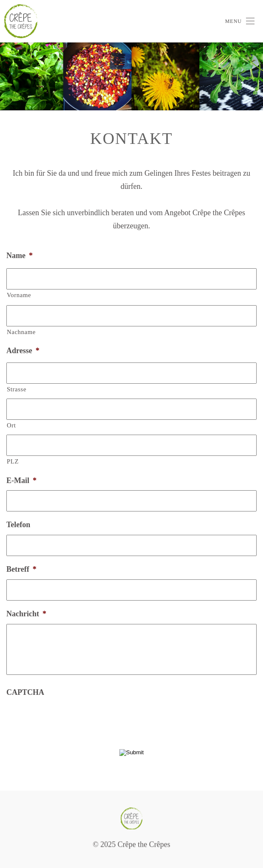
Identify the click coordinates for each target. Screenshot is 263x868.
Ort (11, 425)
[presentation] (71, 719)
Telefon (18, 525)
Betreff (21, 569)
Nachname (21, 332)
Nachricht (26, 614)
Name (20, 256)
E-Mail (21, 480)
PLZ (13, 461)
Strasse (17, 389)
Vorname (19, 295)
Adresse (23, 351)
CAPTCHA (25, 692)
